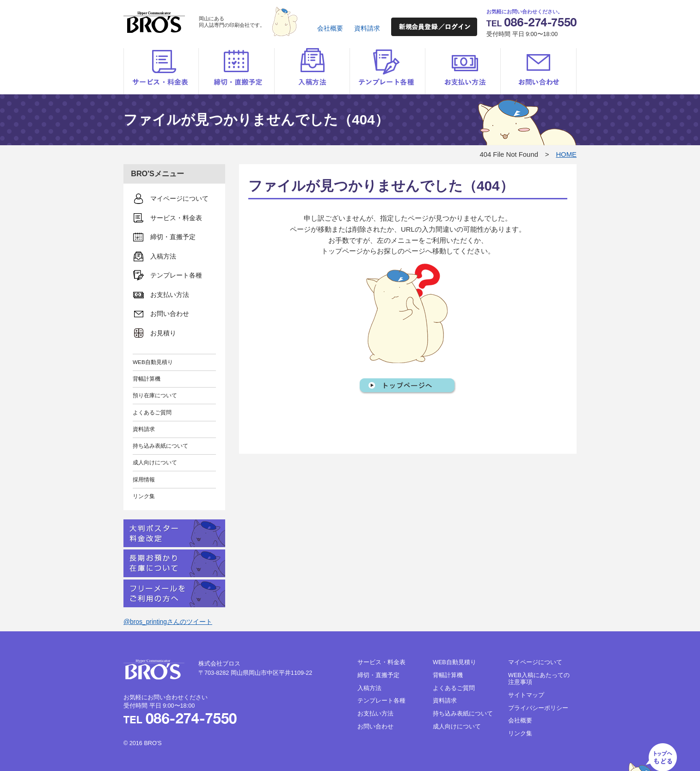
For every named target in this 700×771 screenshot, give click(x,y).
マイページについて (535, 662)
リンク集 (144, 496)
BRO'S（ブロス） (154, 22)
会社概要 (330, 28)
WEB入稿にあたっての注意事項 (539, 679)
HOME (566, 154)
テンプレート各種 (387, 71)
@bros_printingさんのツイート (168, 622)
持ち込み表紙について (160, 446)
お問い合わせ (538, 71)
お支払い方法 (463, 71)
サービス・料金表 (161, 71)
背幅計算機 (147, 379)
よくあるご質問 (152, 412)
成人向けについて (155, 462)
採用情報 (144, 479)
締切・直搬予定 (236, 71)
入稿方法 (312, 71)
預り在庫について (155, 395)
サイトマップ (526, 695)
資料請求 (367, 28)
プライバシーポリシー (538, 708)
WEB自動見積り (153, 362)
